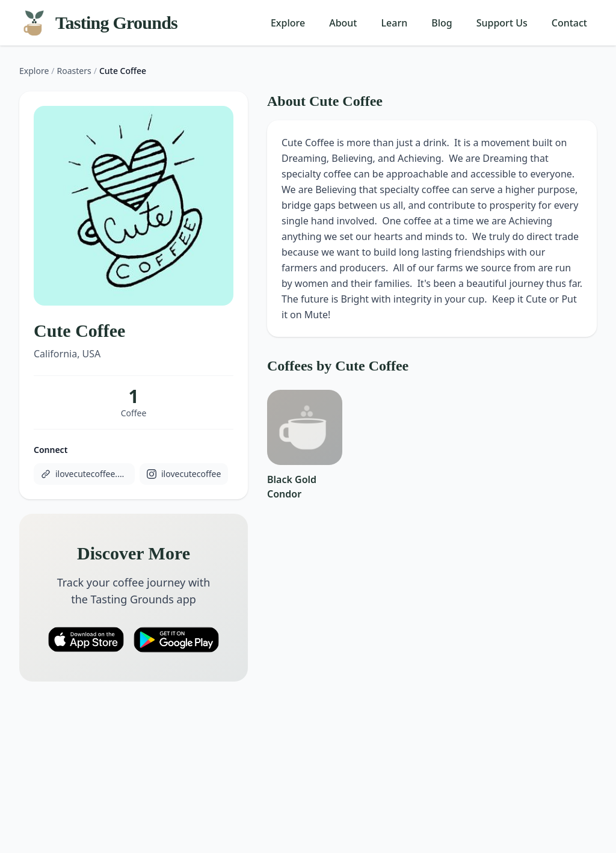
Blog (442, 23)
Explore (288, 23)
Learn (395, 23)
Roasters (74, 71)
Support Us (502, 23)
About (343, 23)
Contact (569, 23)
